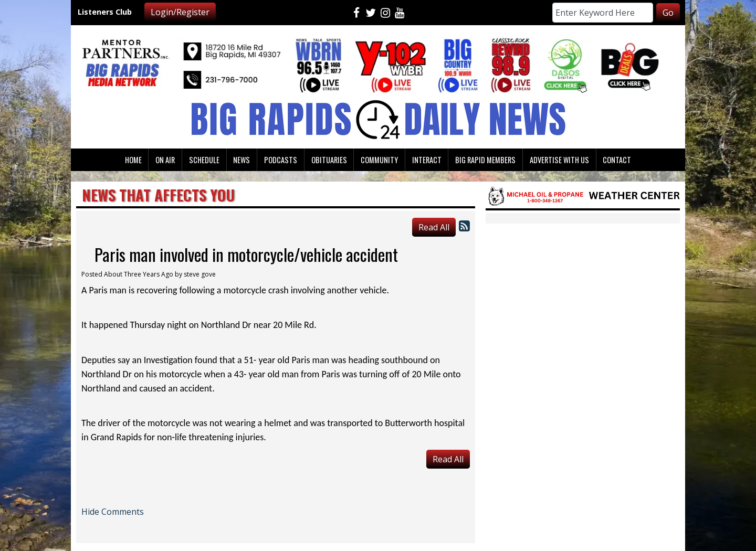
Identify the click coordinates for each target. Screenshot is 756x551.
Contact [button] (617, 160)
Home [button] (133, 160)
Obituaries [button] (329, 160)
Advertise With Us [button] (559, 160)
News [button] (241, 160)
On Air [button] (165, 160)
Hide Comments (113, 512)
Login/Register (180, 12)
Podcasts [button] (281, 160)
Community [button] (379, 160)
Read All (434, 227)
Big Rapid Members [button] (485, 160)
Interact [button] (427, 160)
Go (668, 13)
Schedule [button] (204, 160)
